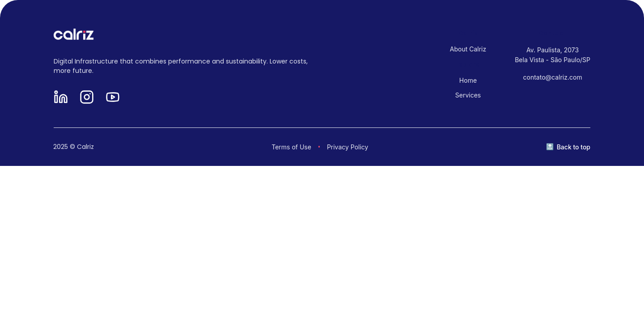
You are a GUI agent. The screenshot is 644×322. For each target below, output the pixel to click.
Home (468, 80)
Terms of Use (291, 147)
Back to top (574, 147)
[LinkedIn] (61, 98)
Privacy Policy (348, 147)
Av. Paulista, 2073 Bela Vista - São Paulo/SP (553, 55)
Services (468, 95)
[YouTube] (113, 98)
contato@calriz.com (553, 77)
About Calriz (468, 49)
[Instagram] (87, 98)
